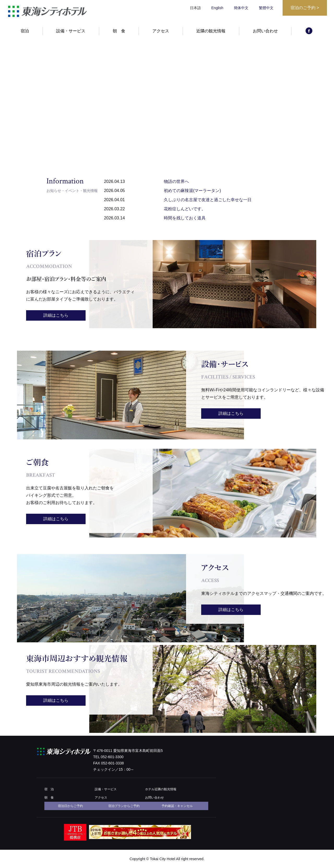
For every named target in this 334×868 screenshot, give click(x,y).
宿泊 (25, 33)
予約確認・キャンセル (177, 806)
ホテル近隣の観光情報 (161, 789)
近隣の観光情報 (211, 33)
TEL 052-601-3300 (108, 757)
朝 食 (119, 33)
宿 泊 (49, 789)
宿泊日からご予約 (70, 806)
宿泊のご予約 (305, 8)
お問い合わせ (265, 33)
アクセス (161, 33)
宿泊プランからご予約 (124, 806)
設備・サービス (71, 33)
